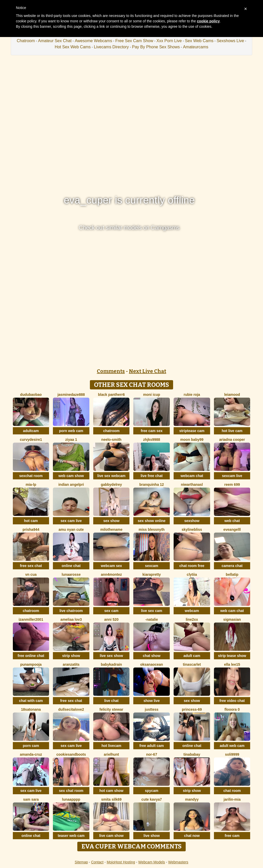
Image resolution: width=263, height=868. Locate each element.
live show (152, 836)
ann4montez (111, 574)
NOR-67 (152, 754)
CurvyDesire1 (31, 440)
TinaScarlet (192, 664)
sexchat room (31, 476)
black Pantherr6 (111, 395)
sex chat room (71, 791)
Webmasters (178, 862)
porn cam (31, 746)
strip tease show (232, 656)
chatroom (111, 431)
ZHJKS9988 (152, 440)
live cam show (111, 836)
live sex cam (152, 611)
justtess (152, 709)
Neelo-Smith (111, 440)
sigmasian (232, 619)
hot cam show (111, 791)
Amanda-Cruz (31, 754)
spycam (152, 791)
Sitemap (81, 862)
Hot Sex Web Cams (73, 47)
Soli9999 (232, 754)
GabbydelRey (111, 485)
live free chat (152, 476)
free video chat (232, 701)
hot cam (31, 521)
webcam (192, 611)
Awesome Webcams (93, 41)
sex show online (152, 521)
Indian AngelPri (71, 485)
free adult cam (152, 746)
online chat (71, 566)
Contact (97, 862)
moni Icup (152, 395)
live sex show (111, 656)
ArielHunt (111, 754)
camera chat (232, 566)
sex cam (111, 611)
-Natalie (152, 619)
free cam (232, 836)
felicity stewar (111, 709)
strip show (71, 656)
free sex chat (31, 566)
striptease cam (192, 431)
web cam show (71, 476)
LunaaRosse (71, 574)
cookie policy (208, 21)
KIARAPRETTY (152, 574)
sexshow (192, 521)
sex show (111, 521)
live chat (111, 701)
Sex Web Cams (199, 41)
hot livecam (111, 746)
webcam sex (111, 566)
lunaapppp (71, 799)
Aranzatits (71, 664)
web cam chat (232, 611)
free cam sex (152, 431)
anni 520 (111, 619)
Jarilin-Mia (232, 799)
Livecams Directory (111, 47)
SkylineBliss (192, 529)
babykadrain (111, 664)
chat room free (192, 566)
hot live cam (232, 431)
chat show (152, 656)
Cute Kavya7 (152, 799)
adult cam (192, 656)
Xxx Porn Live (169, 41)
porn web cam (71, 431)
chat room (232, 791)
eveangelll (232, 529)
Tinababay (192, 754)
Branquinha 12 (152, 485)
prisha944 (31, 529)
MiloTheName (111, 529)
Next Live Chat (148, 371)
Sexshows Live (230, 41)
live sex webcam (111, 476)
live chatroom (71, 611)
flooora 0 (232, 709)
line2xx (192, 619)
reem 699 (232, 485)
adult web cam (232, 746)
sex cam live (71, 521)
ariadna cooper (232, 440)
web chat (232, 521)
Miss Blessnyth (152, 529)
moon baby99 (192, 440)
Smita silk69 (111, 799)
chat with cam (31, 701)
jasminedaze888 (71, 395)
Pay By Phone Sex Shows (156, 47)
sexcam (152, 566)
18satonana (31, 709)
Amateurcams (196, 47)
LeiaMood (232, 395)
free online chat (31, 656)
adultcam (31, 431)
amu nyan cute (71, 529)
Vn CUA (31, 574)
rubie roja (192, 395)
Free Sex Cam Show (134, 41)
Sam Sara (31, 799)
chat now (192, 836)
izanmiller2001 (31, 619)
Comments (111, 371)
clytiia (192, 574)
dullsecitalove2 (71, 709)
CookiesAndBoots (71, 754)
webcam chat (192, 476)
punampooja (31, 664)
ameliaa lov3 (71, 619)
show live (152, 701)
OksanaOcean (152, 664)
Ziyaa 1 (71, 440)
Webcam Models (152, 862)
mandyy (192, 799)
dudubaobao (31, 395)
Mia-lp (31, 485)
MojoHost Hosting (121, 862)
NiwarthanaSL (192, 485)
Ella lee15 (232, 664)
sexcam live (232, 476)
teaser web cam (71, 836)
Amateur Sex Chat (55, 41)
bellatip (232, 574)
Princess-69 (192, 709)
